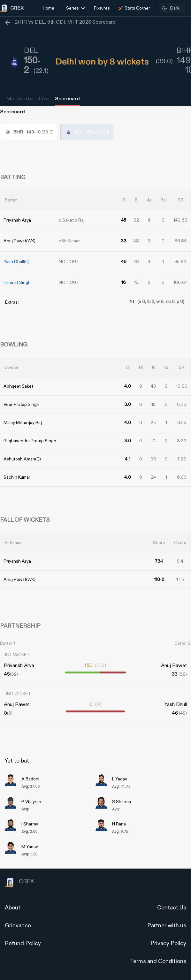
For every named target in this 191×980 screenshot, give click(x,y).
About (13, 908)
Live (44, 99)
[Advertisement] (167, 527)
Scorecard (67, 99)
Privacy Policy (168, 943)
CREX (19, 883)
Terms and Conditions (158, 961)
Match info (19, 99)
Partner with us (167, 926)
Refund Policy (23, 943)
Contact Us (172, 908)
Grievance (18, 926)
